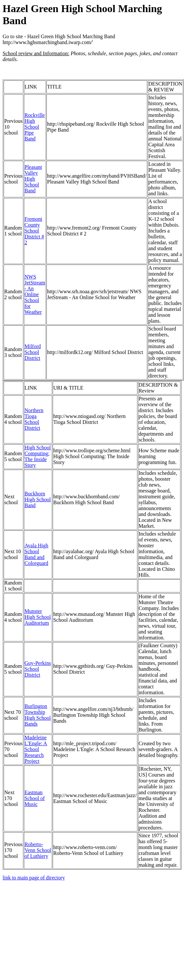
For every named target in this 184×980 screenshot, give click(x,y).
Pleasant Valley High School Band (33, 179)
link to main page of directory (34, 878)
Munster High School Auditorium (38, 617)
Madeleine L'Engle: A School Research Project (36, 749)
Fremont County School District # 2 (34, 231)
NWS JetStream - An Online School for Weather (35, 294)
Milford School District (33, 352)
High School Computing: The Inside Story (38, 456)
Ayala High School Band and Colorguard (36, 554)
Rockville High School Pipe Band (35, 127)
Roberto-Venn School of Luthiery (38, 850)
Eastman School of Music (35, 798)
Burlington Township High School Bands (38, 715)
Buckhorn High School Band (38, 499)
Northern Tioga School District (34, 419)
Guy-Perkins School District (38, 669)
